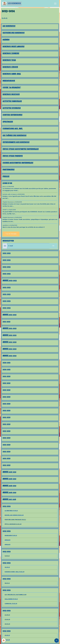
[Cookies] (4, 640)
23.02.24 (7, 620)
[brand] (12, 4)
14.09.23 (7, 567)
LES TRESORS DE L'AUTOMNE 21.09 (15, 595)
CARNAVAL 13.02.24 (11, 604)
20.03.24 (7, 624)
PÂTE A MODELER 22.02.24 (13, 524)
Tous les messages (11, 234)
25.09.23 (7, 635)
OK (53, 246)
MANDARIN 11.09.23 (11, 536)
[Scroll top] (57, 641)
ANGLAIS (8, 540)
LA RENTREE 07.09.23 (11, 511)
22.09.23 (7, 615)
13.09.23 (4, 18)
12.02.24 (7, 640)
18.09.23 (7, 583)
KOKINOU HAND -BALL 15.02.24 (15, 572)
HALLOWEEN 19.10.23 (11, 599)
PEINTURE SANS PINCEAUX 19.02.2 (15, 520)
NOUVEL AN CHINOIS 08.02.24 (14, 515)
